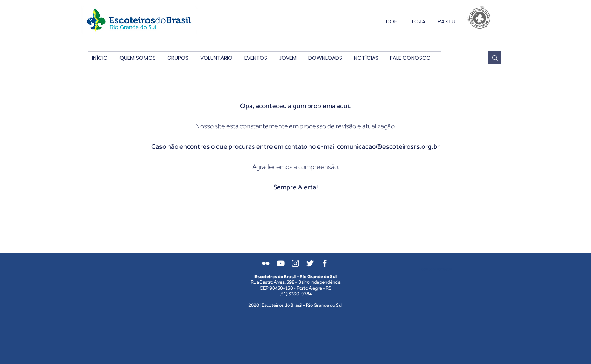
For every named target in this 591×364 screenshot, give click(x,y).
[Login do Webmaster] (436, 269)
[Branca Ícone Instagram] (295, 263)
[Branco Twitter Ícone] (310, 263)
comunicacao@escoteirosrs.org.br (388, 146)
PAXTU (446, 21)
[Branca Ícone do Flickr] (266, 263)
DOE (391, 21)
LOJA (419, 21)
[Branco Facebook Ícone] (325, 263)
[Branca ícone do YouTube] (281, 263)
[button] (137, 58)
